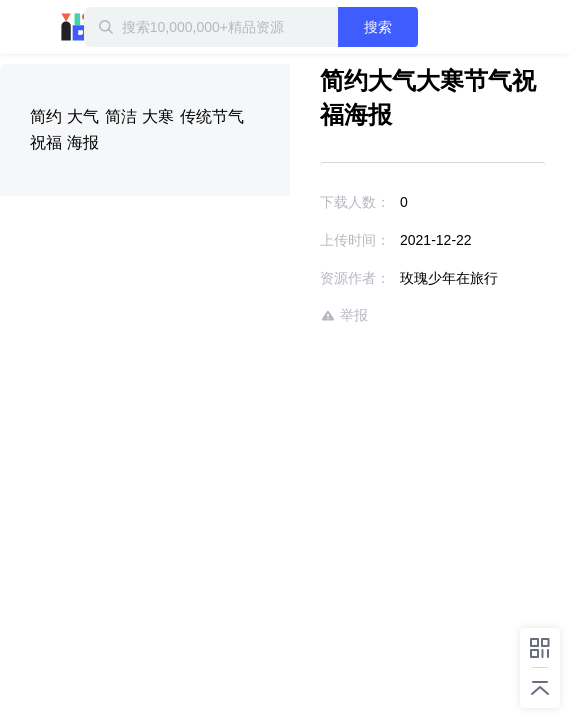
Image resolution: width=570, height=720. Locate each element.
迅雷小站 (105, 27)
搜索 (412, 27)
